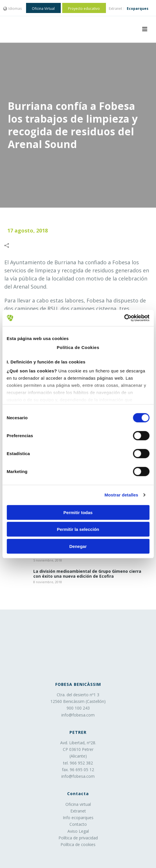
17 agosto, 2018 (27, 230)
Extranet (78, 811)
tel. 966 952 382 (78, 763)
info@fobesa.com (78, 715)
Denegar (78, 546)
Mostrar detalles (121, 495)
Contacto (78, 824)
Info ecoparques (78, 818)
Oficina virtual (78, 804)
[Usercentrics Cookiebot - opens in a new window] (124, 318)
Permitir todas (78, 512)
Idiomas (13, 9)
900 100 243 (78, 708)
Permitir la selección (78, 529)
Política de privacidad (78, 838)
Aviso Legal (78, 831)
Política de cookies (78, 844)
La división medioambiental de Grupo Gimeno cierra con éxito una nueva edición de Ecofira (87, 574)
